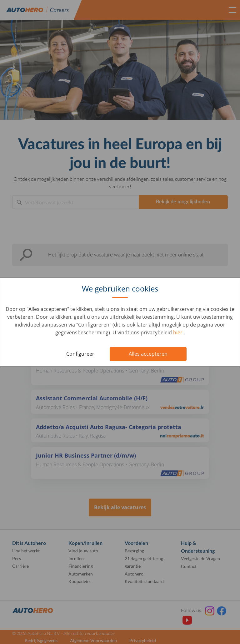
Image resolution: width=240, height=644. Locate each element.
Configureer (80, 354)
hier (178, 332)
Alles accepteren (148, 354)
